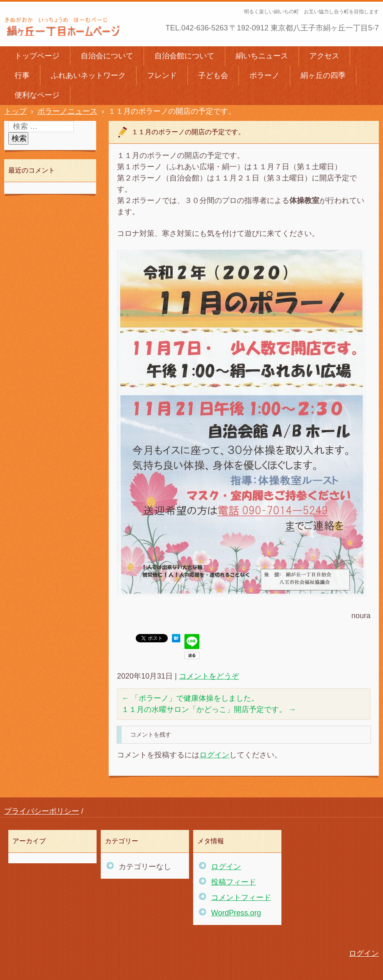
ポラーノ (264, 75)
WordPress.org (236, 913)
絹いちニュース (262, 56)
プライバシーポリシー (42, 811)
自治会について (107, 56)
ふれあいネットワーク (88, 75)
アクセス (324, 56)
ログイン (214, 755)
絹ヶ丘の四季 (323, 75)
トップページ (37, 56)
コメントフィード (241, 897)
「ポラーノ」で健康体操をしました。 (190, 698)
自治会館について (184, 56)
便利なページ (37, 95)
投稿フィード (234, 882)
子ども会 (213, 75)
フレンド (162, 75)
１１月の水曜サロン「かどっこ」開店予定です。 (209, 709)
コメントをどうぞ (209, 676)
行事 (22, 75)
